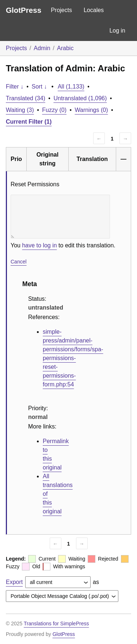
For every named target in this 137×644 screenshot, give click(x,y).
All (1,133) (71, 87)
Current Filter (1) (29, 122)
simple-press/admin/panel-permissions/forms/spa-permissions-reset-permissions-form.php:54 (73, 358)
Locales (94, 10)
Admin (42, 48)
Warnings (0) (91, 110)
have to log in (39, 245)
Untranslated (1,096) (80, 98)
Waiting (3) (20, 110)
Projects (61, 10)
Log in (117, 31)
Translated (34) (26, 98)
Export (14, 582)
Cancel (19, 262)
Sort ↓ (39, 87)
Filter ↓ (15, 87)
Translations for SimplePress (56, 624)
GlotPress (24, 10)
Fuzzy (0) (54, 110)
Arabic (65, 48)
